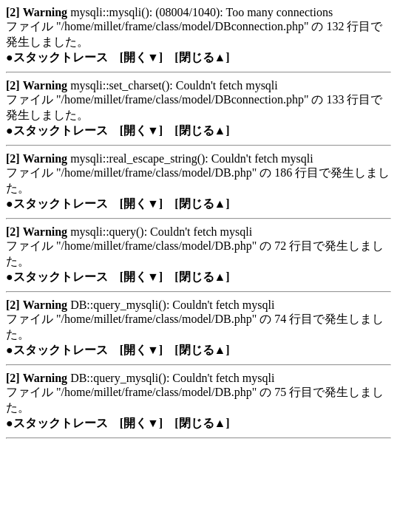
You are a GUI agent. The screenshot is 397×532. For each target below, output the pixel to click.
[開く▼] (142, 57)
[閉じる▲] (202, 57)
